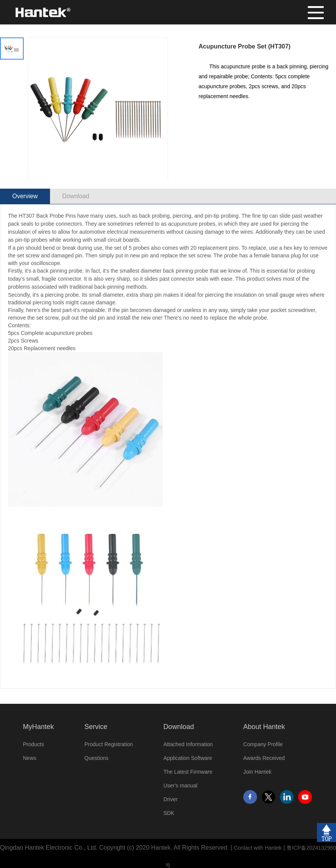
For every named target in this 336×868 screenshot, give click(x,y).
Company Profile (263, 744)
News (30, 758)
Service (96, 727)
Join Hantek (257, 772)
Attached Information (188, 744)
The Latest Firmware (188, 772)
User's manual (180, 786)
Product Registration (109, 744)
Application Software (188, 758)
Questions (96, 758)
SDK (169, 813)
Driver (170, 799)
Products (33, 744)
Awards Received (264, 758)
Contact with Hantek (258, 848)
